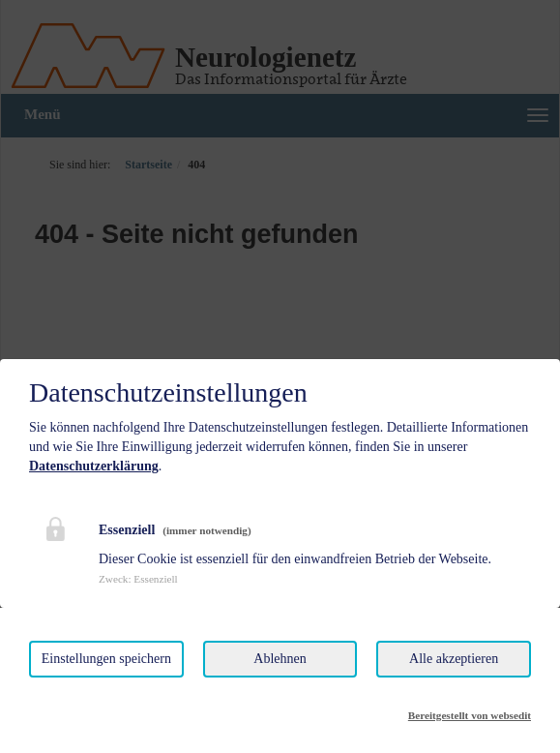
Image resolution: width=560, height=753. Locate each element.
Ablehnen (280, 659)
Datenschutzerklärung (94, 466)
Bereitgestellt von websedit (470, 715)
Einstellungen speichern (106, 659)
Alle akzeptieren (454, 659)
